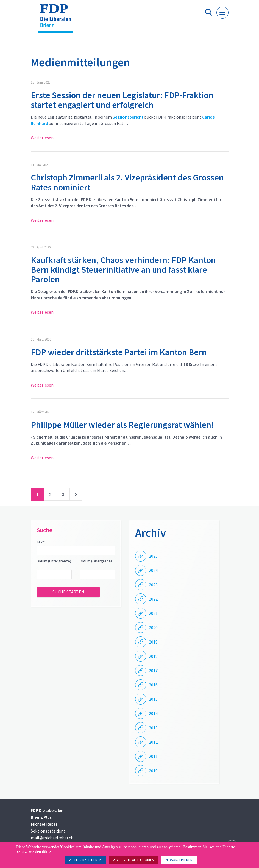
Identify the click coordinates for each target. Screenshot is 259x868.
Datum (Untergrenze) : (54, 564)
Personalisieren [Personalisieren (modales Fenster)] (179, 860)
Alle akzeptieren (85, 860)
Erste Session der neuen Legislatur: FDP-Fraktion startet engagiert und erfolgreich (122, 100)
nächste (76, 495)
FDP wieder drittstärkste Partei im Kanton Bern (119, 352)
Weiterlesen (42, 138)
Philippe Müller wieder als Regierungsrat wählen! (122, 425)
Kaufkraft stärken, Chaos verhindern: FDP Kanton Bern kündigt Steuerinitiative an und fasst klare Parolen (123, 270)
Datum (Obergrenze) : (97, 564)
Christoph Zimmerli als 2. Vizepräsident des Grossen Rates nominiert (127, 182)
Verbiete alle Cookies (133, 860)
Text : (41, 542)
